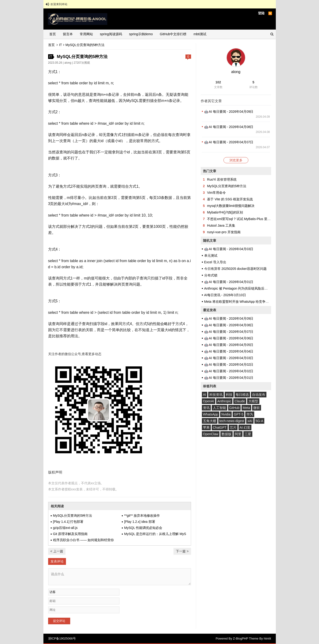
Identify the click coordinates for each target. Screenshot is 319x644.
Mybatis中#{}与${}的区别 (225, 212)
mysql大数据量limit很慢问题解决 (231, 206)
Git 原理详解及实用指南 (70, 534)
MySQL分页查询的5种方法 (73, 516)
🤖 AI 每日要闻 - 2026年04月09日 (229, 112)
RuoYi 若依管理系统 (222, 179)
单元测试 (211, 256)
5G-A (259, 421)
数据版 (227, 434)
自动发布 (259, 395)
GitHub (234, 408)
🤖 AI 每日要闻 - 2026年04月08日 (229, 127)
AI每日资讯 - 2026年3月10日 (225, 295)
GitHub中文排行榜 (173, 34)
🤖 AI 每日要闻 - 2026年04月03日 (229, 249)
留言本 (68, 34)
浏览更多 (236, 160)
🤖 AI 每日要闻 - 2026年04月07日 (229, 142)
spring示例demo (141, 34)
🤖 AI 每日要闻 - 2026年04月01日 (229, 282)
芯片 (233, 427)
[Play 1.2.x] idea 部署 (140, 522)
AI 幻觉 (245, 427)
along (68, 63)
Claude (240, 401)
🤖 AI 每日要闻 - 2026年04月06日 (229, 338)
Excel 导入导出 (215, 262)
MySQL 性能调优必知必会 (143, 528)
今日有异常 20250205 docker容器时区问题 (235, 269)
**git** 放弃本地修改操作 (142, 516)
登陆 (261, 13)
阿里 (238, 434)
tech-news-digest (232, 421)
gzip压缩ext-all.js (65, 528)
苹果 (206, 427)
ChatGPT (220, 427)
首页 (53, 34)
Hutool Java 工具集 (221, 225)
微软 (257, 408)
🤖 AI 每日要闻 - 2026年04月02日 (229, 365)
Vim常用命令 (216, 193)
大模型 (253, 401)
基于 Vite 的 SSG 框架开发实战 (230, 199)
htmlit (267, 638)
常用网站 (86, 34)
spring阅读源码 (111, 34)
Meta (246, 408)
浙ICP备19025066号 (62, 638)
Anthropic (224, 401)
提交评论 (59, 621)
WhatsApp (211, 414)
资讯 (206, 408)
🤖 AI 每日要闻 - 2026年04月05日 (229, 345)
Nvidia (226, 414)
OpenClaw (211, 434)
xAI (250, 421)
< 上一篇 (57, 551)
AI (205, 395)
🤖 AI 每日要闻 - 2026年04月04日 (229, 351)
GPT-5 (238, 414)
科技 (229, 395)
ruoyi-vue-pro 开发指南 (224, 232)
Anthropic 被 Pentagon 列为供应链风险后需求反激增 (243, 288)
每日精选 (242, 395)
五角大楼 (210, 421)
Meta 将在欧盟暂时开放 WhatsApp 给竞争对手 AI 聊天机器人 (249, 302)
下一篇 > (182, 551)
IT (60, 45)
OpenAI (209, 401)
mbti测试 (200, 34)
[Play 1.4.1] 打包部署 (68, 522)
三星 (248, 434)
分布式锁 (211, 275)
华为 (250, 414)
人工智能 (219, 408)
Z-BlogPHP (240, 638)
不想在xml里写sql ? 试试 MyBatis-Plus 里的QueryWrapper (250, 219)
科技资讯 (216, 395)
